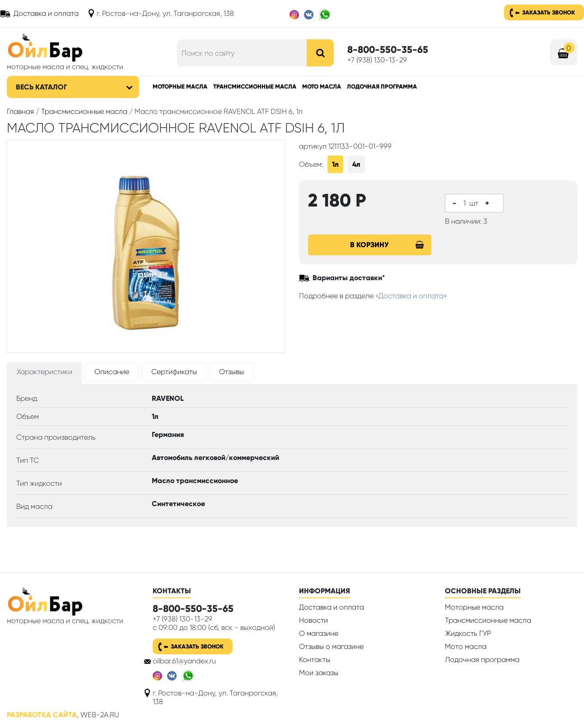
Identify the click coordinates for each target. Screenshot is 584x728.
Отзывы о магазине (331, 646)
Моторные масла (180, 87)
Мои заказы (319, 673)
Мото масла (322, 87)
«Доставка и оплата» (411, 296)
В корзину (387, 245)
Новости (313, 620)
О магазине (319, 633)
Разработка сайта (42, 715)
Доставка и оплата (46, 13)
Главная (20, 111)
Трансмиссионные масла (255, 87)
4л (356, 164)
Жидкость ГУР (468, 633)
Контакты (315, 660)
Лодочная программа (382, 87)
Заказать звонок (549, 12)
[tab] (44, 373)
